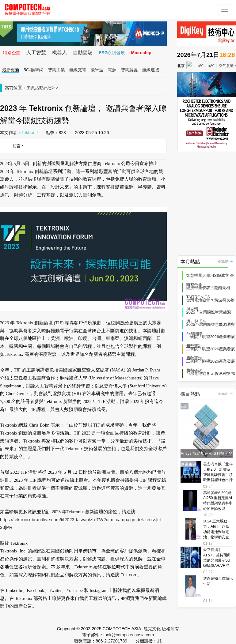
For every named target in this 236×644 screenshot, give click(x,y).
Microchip (141, 53)
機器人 (59, 53)
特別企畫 (12, 53)
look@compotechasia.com (129, 635)
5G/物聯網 (34, 70)
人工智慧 (36, 53)
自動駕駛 (83, 53)
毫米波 (97, 70)
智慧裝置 (129, 70)
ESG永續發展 (112, 53)
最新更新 (11, 70)
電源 (112, 70)
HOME (225, 262)
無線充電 (78, 70)
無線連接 (151, 70)
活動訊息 (44, 88)
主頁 (31, 88)
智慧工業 (56, 70)
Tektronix (30, 133)
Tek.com (129, 575)
